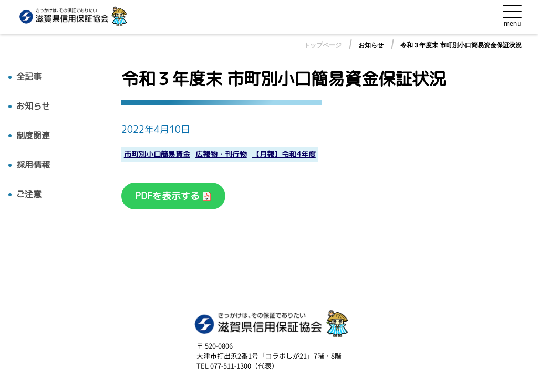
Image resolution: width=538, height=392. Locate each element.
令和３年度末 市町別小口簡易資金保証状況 (461, 45)
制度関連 (33, 136)
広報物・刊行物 (221, 155)
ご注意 (29, 194)
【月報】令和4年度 (284, 155)
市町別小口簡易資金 (157, 155)
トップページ (323, 45)
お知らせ (371, 45)
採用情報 (33, 165)
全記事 (29, 77)
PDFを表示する (169, 196)
